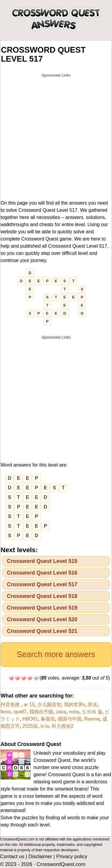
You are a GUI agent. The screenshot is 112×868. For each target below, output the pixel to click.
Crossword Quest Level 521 (42, 631)
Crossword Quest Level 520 (42, 619)
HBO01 (30, 719)
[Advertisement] (56, 137)
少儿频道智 (49, 705)
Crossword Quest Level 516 (42, 573)
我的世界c (75, 705)
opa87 (20, 712)
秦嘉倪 (48, 719)
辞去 (93, 705)
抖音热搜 (11, 705)
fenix (6, 712)
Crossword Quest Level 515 (42, 561)
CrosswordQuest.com (61, 864)
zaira (61, 712)
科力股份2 (63, 726)
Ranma (92, 719)
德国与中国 (70, 719)
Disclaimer (40, 856)
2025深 (30, 726)
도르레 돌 (92, 712)
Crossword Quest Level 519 (42, 608)
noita (74, 712)
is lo (45, 726)
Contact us (12, 856)
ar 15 (29, 705)
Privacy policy (72, 856)
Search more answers (56, 654)
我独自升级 (41, 712)
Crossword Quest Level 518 (42, 596)
